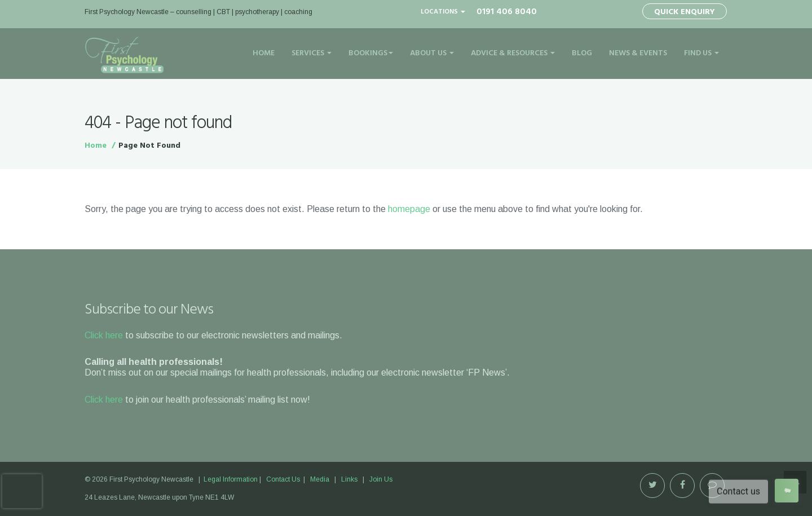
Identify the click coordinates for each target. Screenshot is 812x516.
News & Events (638, 53)
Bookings (371, 53)
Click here (104, 335)
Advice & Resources (513, 53)
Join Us (381, 479)
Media (320, 479)
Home (264, 53)
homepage (409, 209)
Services (312, 53)
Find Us (701, 53)
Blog (582, 53)
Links (349, 479)
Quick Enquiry (685, 12)
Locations (443, 12)
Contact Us (283, 479)
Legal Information (231, 479)
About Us (432, 53)
